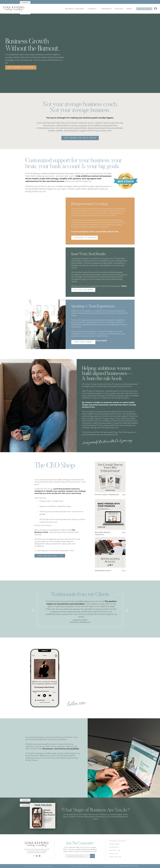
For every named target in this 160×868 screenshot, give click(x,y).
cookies (87, 866)
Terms (80, 866)
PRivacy (73, 866)
